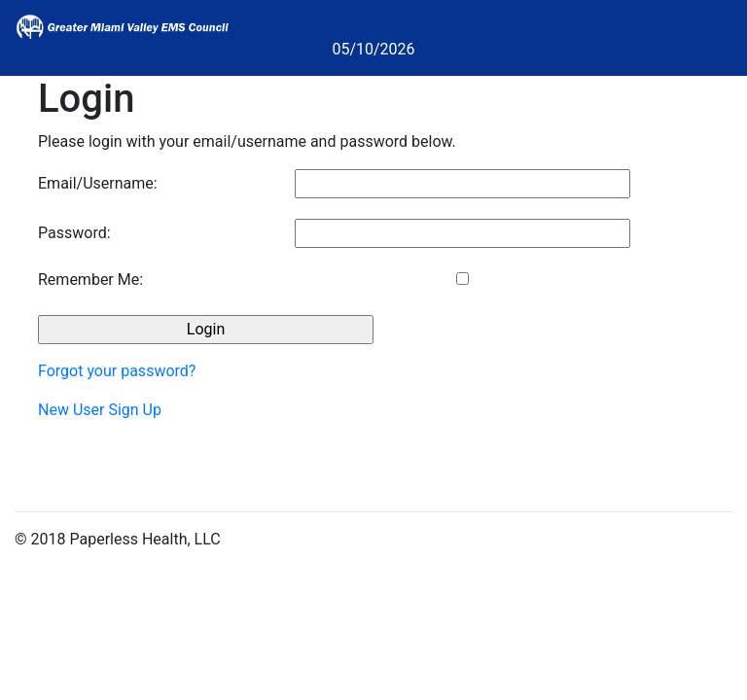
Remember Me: (90, 280)
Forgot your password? (117, 371)
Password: (74, 233)
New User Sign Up (100, 410)
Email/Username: (98, 183)
